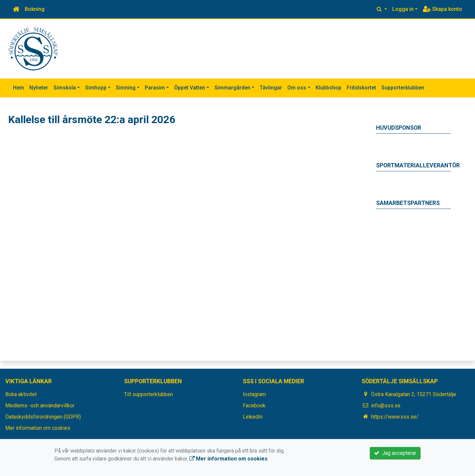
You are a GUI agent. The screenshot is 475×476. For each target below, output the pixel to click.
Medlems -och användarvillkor (40, 406)
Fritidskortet (361, 88)
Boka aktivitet (21, 394)
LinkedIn (253, 417)
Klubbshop (329, 88)
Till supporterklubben (148, 394)
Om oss (297, 88)
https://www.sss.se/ (395, 417)
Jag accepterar (395, 453)
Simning (126, 88)
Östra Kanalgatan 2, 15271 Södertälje (414, 394)
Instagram (254, 394)
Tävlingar (271, 88)
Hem (18, 88)
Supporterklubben (403, 88)
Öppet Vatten (190, 88)
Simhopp (96, 88)
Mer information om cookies (38, 428)
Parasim (155, 88)
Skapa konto (443, 9)
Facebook (254, 406)
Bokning (35, 9)
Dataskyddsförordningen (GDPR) (43, 417)
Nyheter (39, 88)
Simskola (65, 88)
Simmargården (232, 88)
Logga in (403, 9)
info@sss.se (386, 406)
